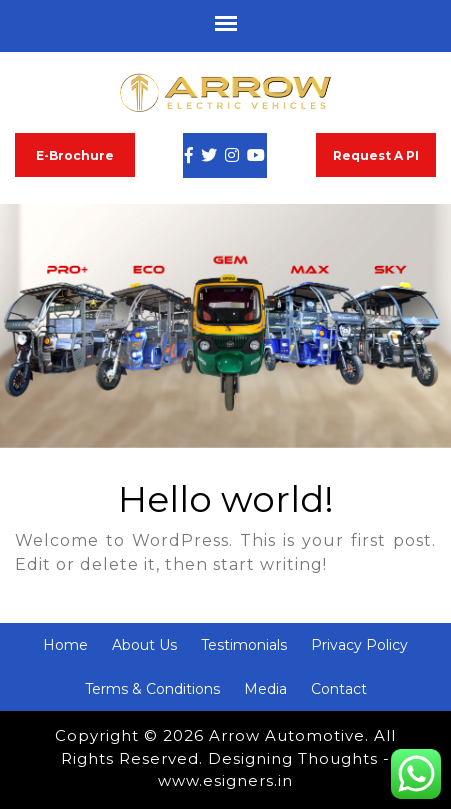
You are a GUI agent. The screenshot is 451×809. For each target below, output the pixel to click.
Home (65, 645)
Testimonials (244, 645)
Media (265, 689)
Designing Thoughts (293, 758)
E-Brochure (75, 155)
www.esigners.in (225, 780)
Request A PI (376, 155)
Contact (339, 689)
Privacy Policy (359, 645)
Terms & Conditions (152, 689)
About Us (144, 645)
